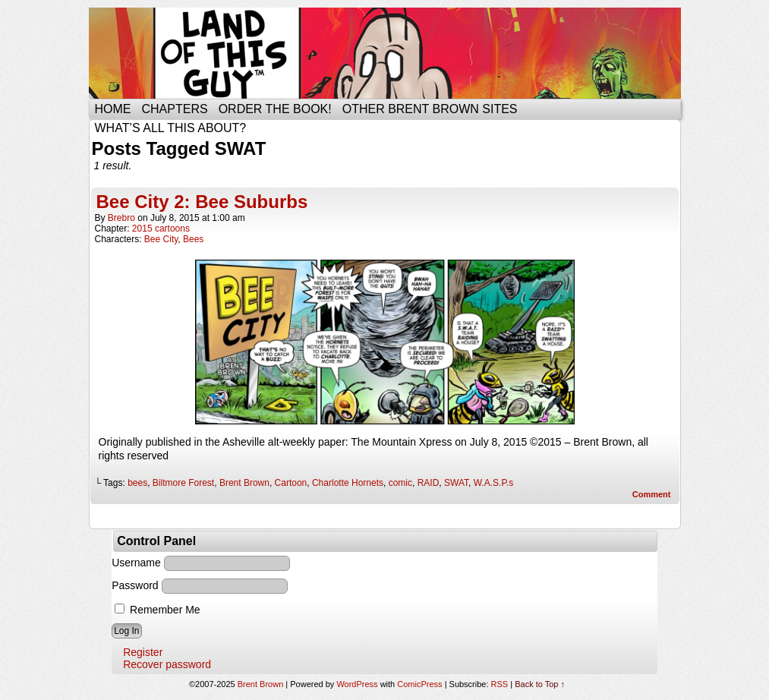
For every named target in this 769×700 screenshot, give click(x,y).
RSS (500, 684)
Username (136, 563)
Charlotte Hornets (348, 483)
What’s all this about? (171, 128)
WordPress (357, 684)
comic (400, 483)
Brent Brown (244, 483)
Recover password (167, 664)
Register (143, 652)
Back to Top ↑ (540, 684)
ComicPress (419, 684)
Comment (652, 494)
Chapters (175, 109)
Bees (193, 239)
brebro (121, 218)
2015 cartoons (161, 229)
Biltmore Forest (183, 483)
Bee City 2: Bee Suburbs (202, 202)
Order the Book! (275, 109)
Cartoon (291, 483)
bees (137, 483)
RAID (429, 483)
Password (135, 585)
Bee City (161, 239)
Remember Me (157, 610)
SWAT (456, 483)
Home (113, 109)
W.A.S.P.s (493, 483)
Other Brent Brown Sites (430, 109)
